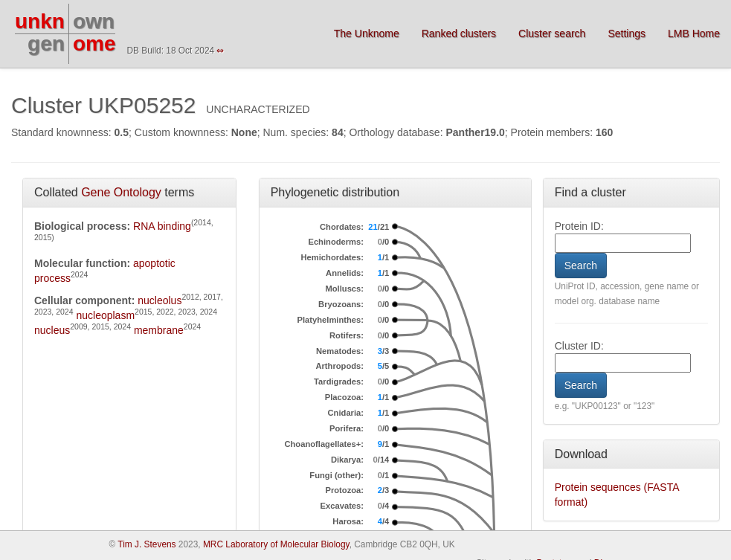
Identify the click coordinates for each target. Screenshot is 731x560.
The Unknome (367, 33)
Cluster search (552, 33)
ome (94, 44)
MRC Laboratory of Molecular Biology (276, 544)
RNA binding (162, 226)
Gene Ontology (121, 192)
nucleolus (160, 300)
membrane (159, 330)
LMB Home (694, 33)
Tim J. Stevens (146, 544)
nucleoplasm (105, 315)
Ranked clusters (459, 33)
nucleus (52, 330)
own (94, 21)
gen (46, 44)
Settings (627, 33)
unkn (40, 21)
